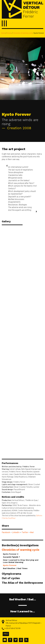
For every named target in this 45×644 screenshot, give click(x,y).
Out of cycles (11, 578)
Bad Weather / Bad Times (15, 568)
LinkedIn (16, 533)
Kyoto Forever (10, 565)
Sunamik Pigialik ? (11, 557)
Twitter (25, 533)
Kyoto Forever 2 (11, 554)
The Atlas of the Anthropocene (22, 583)
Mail (32, 533)
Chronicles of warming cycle (23, 33)
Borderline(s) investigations (20, 545)
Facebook (6, 533)
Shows (9, 33)
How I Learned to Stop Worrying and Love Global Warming (21, 561)
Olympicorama (11, 574)
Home (3, 33)
